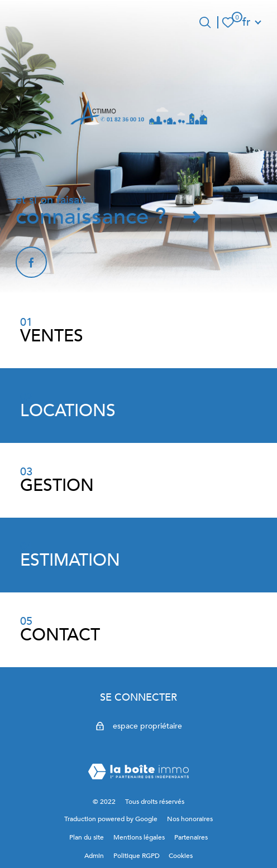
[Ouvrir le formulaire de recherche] (205, 22)
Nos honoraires (190, 819)
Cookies (181, 856)
